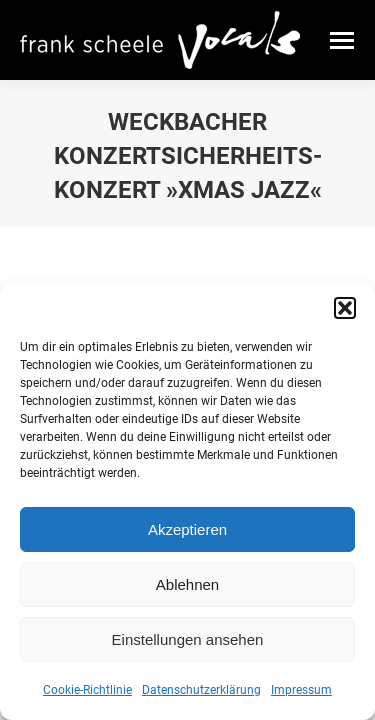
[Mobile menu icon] (342, 40)
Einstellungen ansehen (188, 639)
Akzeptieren (187, 529)
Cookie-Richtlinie (87, 690)
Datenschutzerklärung (201, 690)
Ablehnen (187, 584)
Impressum (301, 690)
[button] (345, 308)
